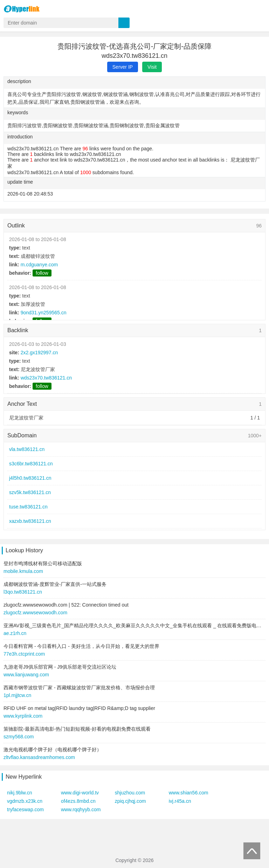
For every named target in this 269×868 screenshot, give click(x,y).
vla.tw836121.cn (27, 449)
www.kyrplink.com (23, 716)
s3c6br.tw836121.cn (31, 464)
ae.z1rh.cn (15, 633)
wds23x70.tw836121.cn (46, 378)
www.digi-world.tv (80, 793)
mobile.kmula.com (23, 571)
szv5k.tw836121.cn (30, 492)
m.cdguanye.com (39, 265)
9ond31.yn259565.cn (44, 313)
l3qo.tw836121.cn (23, 592)
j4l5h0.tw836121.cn (30, 478)
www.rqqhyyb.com (81, 809)
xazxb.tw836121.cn (30, 521)
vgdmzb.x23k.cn (25, 801)
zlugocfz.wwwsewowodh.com (35, 613)
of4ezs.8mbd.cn (78, 801)
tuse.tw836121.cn (28, 507)
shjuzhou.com (130, 793)
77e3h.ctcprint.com (24, 654)
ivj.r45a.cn (180, 801)
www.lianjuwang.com (26, 675)
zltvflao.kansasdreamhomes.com (39, 757)
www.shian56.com (189, 793)
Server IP (123, 67)
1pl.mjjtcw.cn (17, 695)
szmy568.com (19, 737)
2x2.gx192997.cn (39, 353)
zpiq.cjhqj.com (130, 801)
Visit (152, 67)
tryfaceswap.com (25, 809)
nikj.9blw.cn (20, 793)
